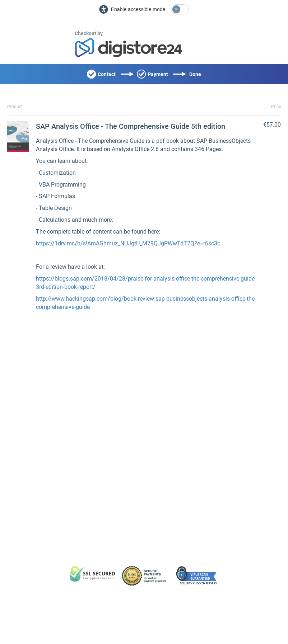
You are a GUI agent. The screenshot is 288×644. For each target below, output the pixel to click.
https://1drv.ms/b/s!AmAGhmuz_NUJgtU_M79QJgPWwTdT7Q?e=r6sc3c (128, 243)
